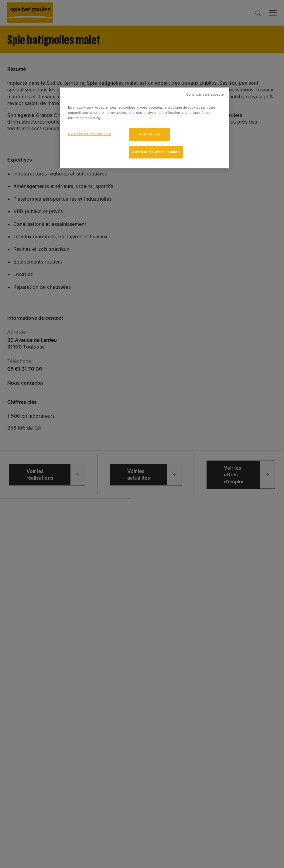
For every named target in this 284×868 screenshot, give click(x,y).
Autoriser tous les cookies (156, 152)
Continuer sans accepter (205, 95)
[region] (144, 128)
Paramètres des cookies (90, 134)
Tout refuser (149, 134)
